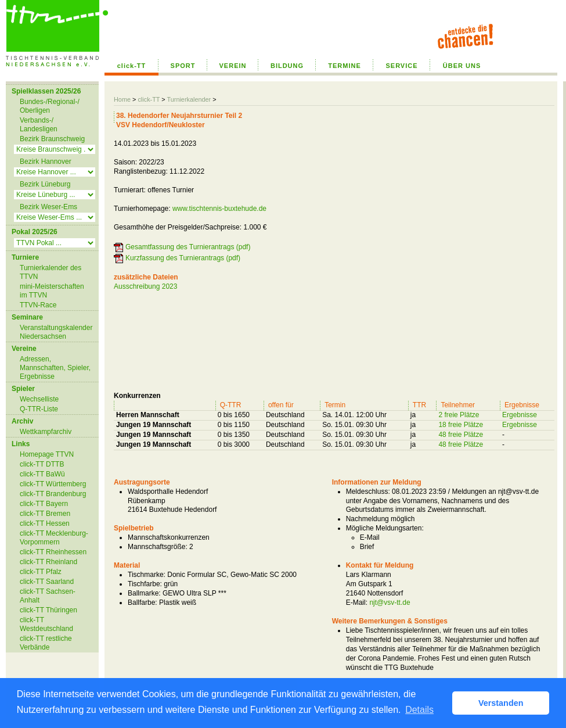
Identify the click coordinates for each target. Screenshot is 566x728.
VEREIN (233, 66)
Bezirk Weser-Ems (48, 207)
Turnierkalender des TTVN (51, 272)
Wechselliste (39, 399)
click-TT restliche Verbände (46, 643)
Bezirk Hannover (46, 162)
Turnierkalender (189, 99)
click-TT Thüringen (48, 610)
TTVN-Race (38, 305)
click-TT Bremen (45, 514)
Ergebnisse (520, 415)
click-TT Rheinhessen (53, 552)
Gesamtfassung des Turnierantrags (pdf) (188, 247)
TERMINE (345, 66)
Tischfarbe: (145, 584)
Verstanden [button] (501, 703)
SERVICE (401, 66)
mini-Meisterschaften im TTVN (52, 291)
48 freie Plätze (461, 435)
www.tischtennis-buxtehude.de (219, 209)
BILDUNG (287, 66)
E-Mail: (357, 603)
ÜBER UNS (462, 66)
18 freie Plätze (461, 425)
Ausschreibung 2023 (145, 286)
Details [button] (419, 710)
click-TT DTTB (42, 464)
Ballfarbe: (143, 603)
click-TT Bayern (44, 504)
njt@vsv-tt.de (390, 603)
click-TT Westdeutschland (46, 624)
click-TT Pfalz (41, 572)
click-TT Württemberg (53, 484)
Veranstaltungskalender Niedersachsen (56, 332)
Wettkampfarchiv (46, 432)
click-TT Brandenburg (53, 494)
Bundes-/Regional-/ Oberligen (50, 106)
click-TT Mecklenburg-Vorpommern (54, 538)
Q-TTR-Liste (39, 409)
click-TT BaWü (42, 474)
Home (122, 99)
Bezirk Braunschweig (52, 139)
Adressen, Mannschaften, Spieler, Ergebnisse (55, 368)
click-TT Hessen (45, 523)
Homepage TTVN (47, 454)
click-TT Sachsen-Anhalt (48, 596)
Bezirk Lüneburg (45, 184)
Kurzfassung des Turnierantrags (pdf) (183, 258)
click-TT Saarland (47, 582)
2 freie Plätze (459, 415)
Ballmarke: (144, 593)
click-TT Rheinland (48, 562)
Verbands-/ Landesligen (39, 125)
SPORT (183, 66)
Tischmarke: (147, 575)
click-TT (132, 66)
